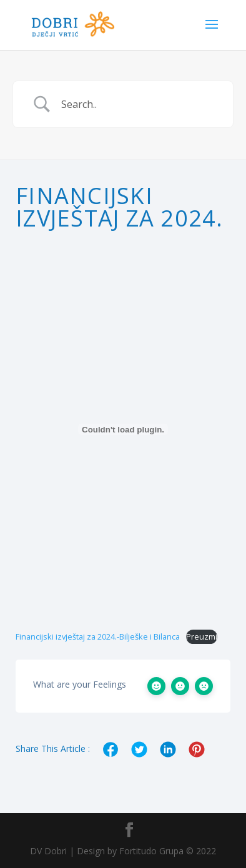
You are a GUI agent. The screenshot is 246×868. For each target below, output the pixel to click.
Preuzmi (202, 636)
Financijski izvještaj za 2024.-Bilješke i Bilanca (98, 636)
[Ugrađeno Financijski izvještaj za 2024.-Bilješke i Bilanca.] (123, 429)
